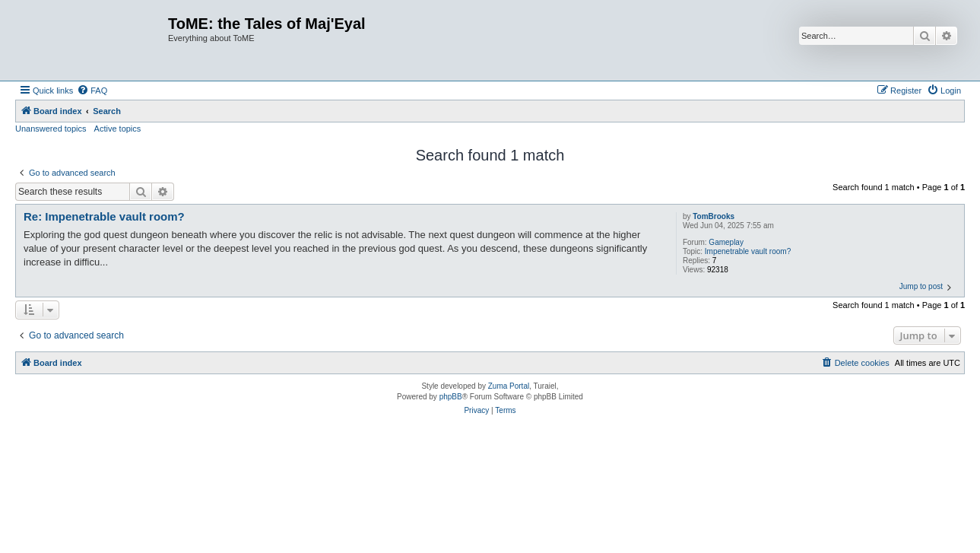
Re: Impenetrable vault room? (104, 216)
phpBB (451, 397)
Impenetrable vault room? (748, 251)
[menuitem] (92, 91)
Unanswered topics (51, 129)
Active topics (118, 129)
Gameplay (726, 242)
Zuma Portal (509, 386)
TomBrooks (714, 216)
